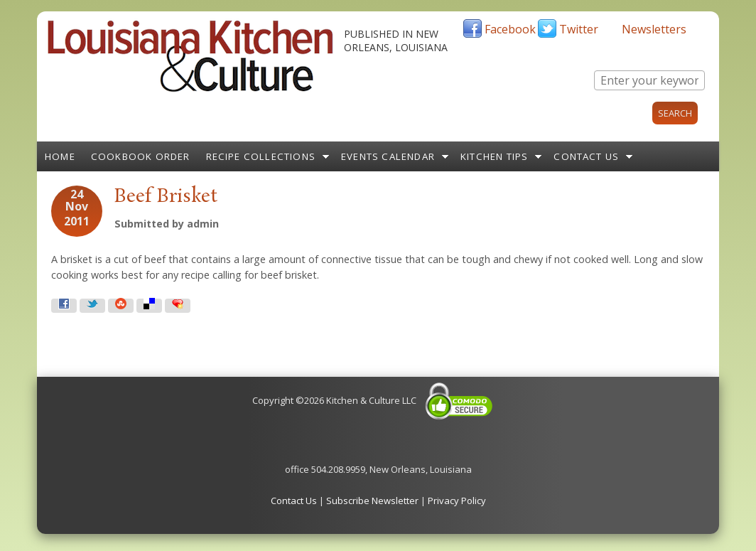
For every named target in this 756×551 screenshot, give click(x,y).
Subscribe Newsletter (372, 501)
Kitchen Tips (494, 156)
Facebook (510, 29)
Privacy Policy (457, 501)
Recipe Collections (261, 156)
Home (60, 156)
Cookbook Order (141, 156)
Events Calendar (388, 156)
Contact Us (586, 156)
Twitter (579, 29)
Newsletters (654, 29)
